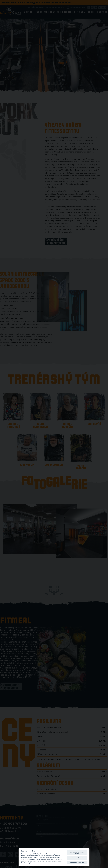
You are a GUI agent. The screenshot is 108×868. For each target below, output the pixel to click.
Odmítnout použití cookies (77, 858)
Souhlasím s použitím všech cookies (77, 853)
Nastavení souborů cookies (77, 862)
